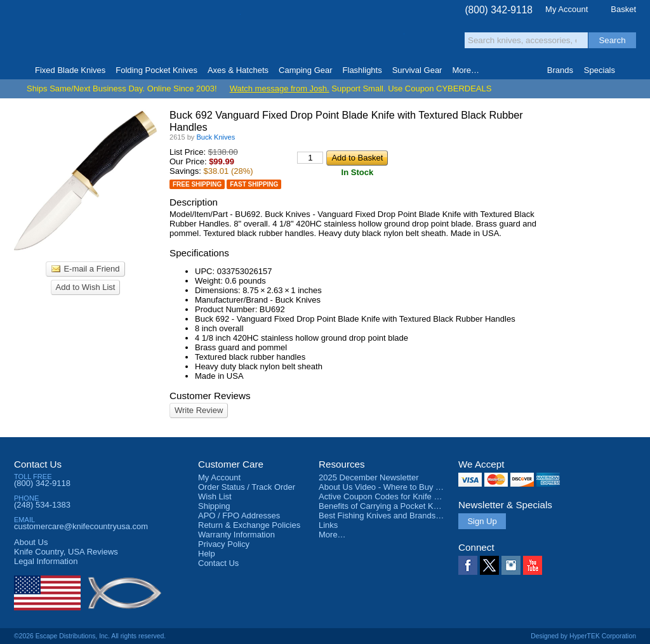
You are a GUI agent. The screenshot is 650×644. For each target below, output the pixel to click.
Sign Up (482, 521)
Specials (600, 70)
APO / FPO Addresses (239, 516)
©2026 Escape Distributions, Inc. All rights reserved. (90, 636)
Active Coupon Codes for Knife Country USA (400, 496)
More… (332, 535)
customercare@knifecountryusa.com (81, 526)
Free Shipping (197, 184)
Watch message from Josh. (280, 89)
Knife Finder (631, 70)
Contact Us (38, 464)
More (466, 70)
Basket (623, 9)
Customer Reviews (210, 396)
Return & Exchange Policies (249, 525)
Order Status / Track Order (247, 487)
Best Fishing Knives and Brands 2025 (388, 516)
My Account (567, 9)
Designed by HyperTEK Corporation (583, 636)
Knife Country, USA (67, 33)
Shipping (214, 506)
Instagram (511, 565)
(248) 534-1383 (42, 505)
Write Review (199, 410)
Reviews (66, 552)
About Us (31, 542)
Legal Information (46, 561)
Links (328, 525)
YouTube (533, 565)
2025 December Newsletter (369, 477)
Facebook (468, 565)
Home (19, 70)
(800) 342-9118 (499, 10)
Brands (560, 70)
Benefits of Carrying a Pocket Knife (383, 506)
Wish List (215, 496)
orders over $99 (282, 38)
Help (207, 554)
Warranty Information (236, 535)
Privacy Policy (224, 544)
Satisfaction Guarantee (212, 35)
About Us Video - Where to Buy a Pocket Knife (404, 487)
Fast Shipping (254, 184)
